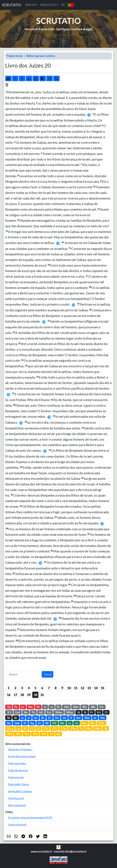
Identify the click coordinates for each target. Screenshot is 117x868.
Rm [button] (93, 723)
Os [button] (64, 718)
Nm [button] (30, 707)
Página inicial (15, 56)
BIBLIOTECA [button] (48, 5)
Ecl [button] (99, 712)
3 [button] (22, 688)
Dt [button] (38, 707)
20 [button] (35, 695)
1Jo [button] (27, 734)
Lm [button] (36, 718)
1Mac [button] (59, 712)
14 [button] (96, 688)
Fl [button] (32, 729)
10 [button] (69, 688)
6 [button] (42, 688)
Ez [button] (50, 718)
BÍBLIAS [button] (30, 5)
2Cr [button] (9, 712)
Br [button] (43, 718)
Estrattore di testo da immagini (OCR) (30, 817)
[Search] (24, 674)
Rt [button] (58, 707)
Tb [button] (33, 712)
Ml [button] (47, 723)
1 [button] (9, 688)
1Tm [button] (63, 729)
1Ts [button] (46, 729)
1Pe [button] (9, 734)
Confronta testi (17, 824)
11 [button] (76, 688)
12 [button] (82, 688)
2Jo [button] (35, 734)
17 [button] (15, 695)
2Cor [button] (10, 729)
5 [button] (35, 688)
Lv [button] (23, 707)
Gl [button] (18, 729)
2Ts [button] (54, 729)
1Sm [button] (66, 707)
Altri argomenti (17, 805)
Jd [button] (51, 734)
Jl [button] (71, 718)
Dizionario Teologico (20, 749)
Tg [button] (105, 729)
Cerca (48, 674)
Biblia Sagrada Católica (41, 56)
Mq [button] (103, 718)
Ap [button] (58, 734)
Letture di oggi (82, 29)
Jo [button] (77, 723)
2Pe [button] (18, 734)
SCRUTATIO (12, 5)
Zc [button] (40, 723)
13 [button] (89, 688)
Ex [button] (16, 707)
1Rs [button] (84, 707)
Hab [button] (17, 723)
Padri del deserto (18, 770)
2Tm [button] (73, 729)
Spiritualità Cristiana (20, 791)
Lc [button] (70, 723)
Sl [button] (85, 712)
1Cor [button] (101, 723)
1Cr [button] (102, 707)
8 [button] (56, 688)
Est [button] (49, 712)
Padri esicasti (16, 777)
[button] (71, 5)
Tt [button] (81, 729)
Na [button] (9, 723)
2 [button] (15, 688)
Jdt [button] (41, 712)
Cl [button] (38, 729)
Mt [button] (54, 723)
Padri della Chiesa (18, 784)
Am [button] (78, 718)
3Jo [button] (43, 734)
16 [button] (9, 695)
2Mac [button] (70, 712)
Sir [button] (16, 718)
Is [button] (22, 718)
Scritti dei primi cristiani (22, 756)
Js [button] (45, 707)
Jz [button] (52, 707)
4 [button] (29, 688)
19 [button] (29, 695)
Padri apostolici (17, 763)
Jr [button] (29, 718)
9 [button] (62, 688)
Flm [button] (89, 729)
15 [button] (103, 688)
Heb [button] (97, 729)
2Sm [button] (76, 707)
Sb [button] (9, 718)
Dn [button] (57, 718)
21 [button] (42, 695)
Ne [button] (26, 712)
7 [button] (49, 688)
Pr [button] (92, 712)
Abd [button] (87, 718)
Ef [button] (25, 729)
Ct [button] (106, 712)
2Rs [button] (93, 707)
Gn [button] (9, 707)
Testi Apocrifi (16, 798)
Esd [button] (18, 712)
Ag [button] (32, 723)
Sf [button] (25, 723)
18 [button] (22, 695)
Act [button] (84, 723)
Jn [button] (95, 718)
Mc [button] (62, 723)
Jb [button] (79, 712)
